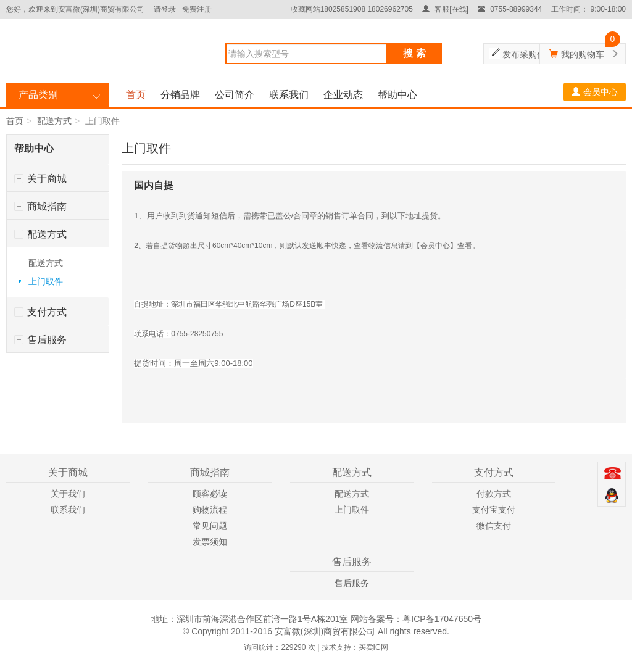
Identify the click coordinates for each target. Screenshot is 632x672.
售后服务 (40, 340)
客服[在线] (445, 9)
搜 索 (414, 53)
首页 (136, 95)
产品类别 (38, 95)
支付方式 (40, 312)
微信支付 (494, 526)
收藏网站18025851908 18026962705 (352, 9)
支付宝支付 (494, 510)
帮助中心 (397, 95)
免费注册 (197, 9)
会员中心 (595, 92)
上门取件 (46, 281)
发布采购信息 (528, 54)
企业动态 (343, 95)
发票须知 (210, 542)
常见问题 (210, 526)
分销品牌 (180, 95)
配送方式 (54, 121)
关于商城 (40, 179)
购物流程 (210, 510)
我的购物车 (583, 54)
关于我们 (68, 494)
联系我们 (289, 95)
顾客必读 (210, 494)
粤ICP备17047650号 (442, 619)
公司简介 (235, 95)
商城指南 (40, 206)
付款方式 (494, 494)
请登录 (165, 9)
